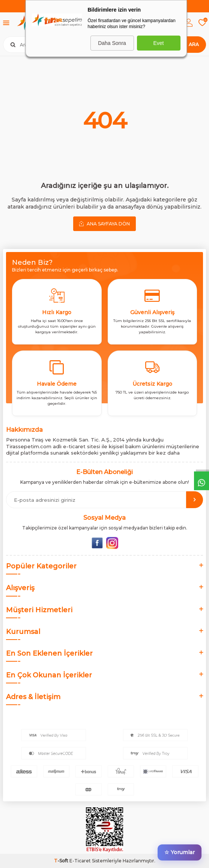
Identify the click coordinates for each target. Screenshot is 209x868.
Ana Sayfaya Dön (105, 224)
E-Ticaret (80, 861)
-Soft (62, 861)
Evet (158, 43)
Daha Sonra (112, 43)
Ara (194, 44)
